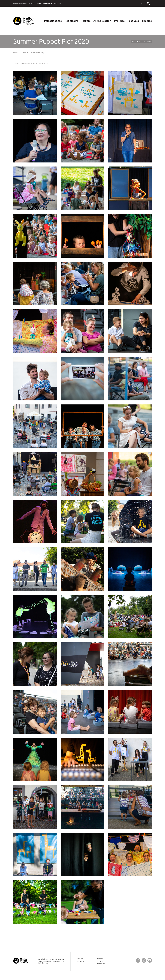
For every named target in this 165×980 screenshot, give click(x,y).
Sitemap (100, 961)
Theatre (147, 21)
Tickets (86, 21)
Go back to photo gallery (141, 42)
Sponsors (80, 959)
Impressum (101, 964)
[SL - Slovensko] (142, 3)
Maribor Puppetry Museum (49, 3)
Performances (53, 21)
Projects (119, 21)
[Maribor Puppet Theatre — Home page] (23, 21)
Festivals (133, 21)
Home (16, 52)
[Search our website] (148, 3)
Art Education (102, 21)
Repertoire (71, 21)
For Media (81, 961)
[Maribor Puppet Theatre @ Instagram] (144, 960)
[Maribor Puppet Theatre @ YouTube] (150, 960)
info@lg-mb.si (44, 963)
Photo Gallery (38, 52)
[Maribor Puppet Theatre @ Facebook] (138, 960)
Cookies (100, 959)
